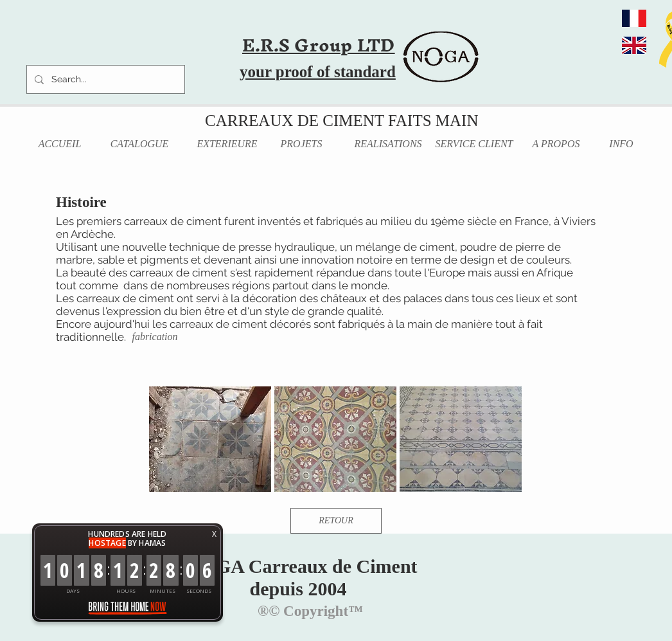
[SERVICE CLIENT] (474, 144)
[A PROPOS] (556, 144)
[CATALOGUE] (139, 144)
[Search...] (104, 79)
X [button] (214, 534)
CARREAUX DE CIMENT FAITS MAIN (341, 121)
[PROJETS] (301, 144)
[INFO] (621, 144)
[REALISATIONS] (388, 144)
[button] (210, 439)
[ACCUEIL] (60, 144)
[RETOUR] (336, 521)
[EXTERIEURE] (227, 144)
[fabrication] (155, 337)
